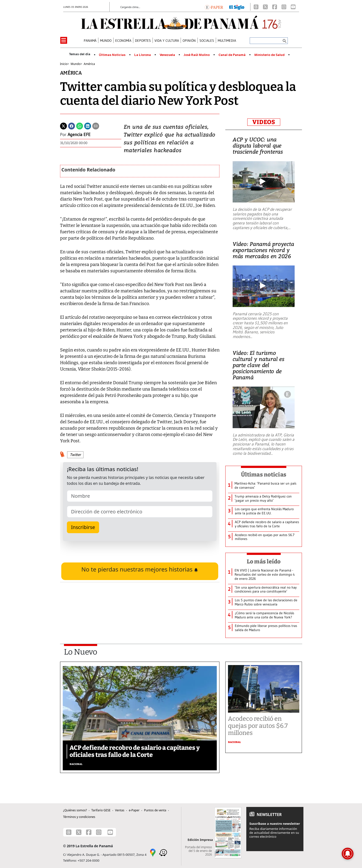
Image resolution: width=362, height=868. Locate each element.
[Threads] (256, 7)
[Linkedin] (88, 126)
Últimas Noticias (112, 55)
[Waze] (163, 852)
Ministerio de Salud (269, 55)
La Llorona (143, 55)
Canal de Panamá (232, 55)
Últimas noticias (264, 475)
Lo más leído (264, 561)
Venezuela (167, 55)
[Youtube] (293, 7)
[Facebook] (275, 7)
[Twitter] (63, 126)
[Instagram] (284, 7)
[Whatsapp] (80, 126)
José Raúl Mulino (197, 55)
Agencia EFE (79, 135)
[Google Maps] (153, 852)
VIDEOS (264, 122)
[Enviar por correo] (96, 126)
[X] (265, 7)
